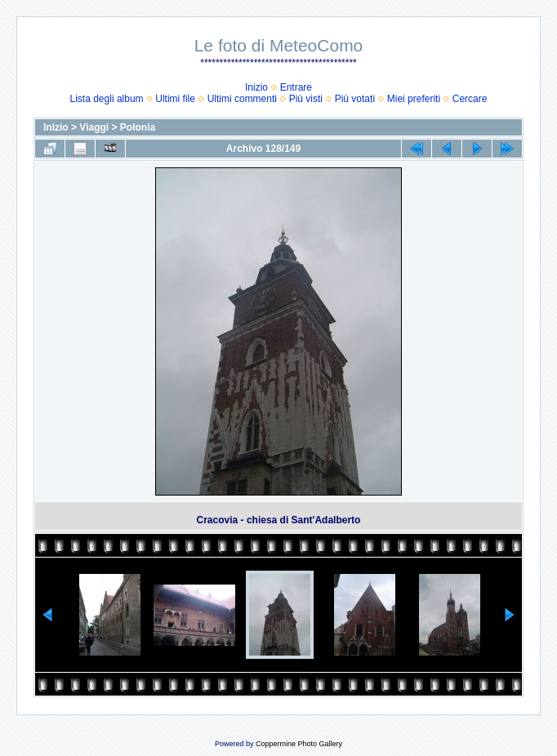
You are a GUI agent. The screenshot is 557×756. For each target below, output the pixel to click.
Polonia (138, 127)
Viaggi (94, 127)
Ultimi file (175, 99)
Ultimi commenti (242, 99)
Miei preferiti (414, 99)
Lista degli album (107, 99)
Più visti (306, 99)
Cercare (470, 99)
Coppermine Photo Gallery (299, 744)
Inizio (256, 87)
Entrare (296, 87)
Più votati (355, 99)
